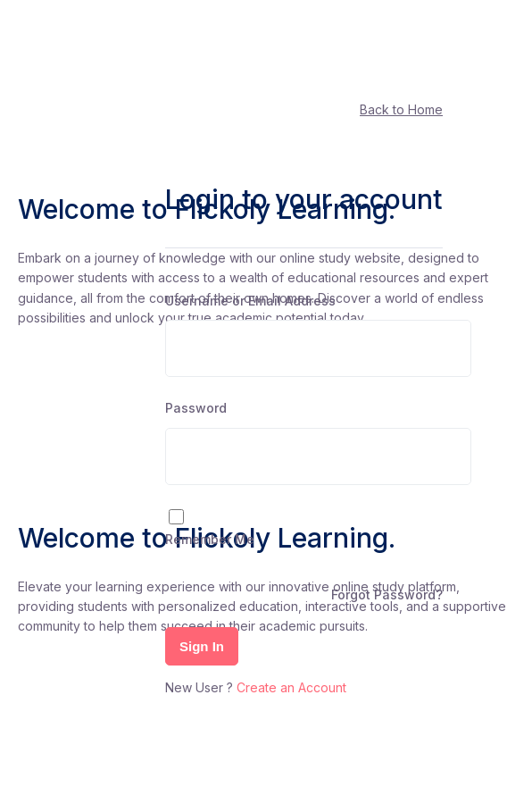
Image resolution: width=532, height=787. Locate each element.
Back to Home (401, 109)
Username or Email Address (250, 301)
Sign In (202, 646)
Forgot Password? (387, 594)
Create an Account (291, 687)
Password (196, 408)
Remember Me (210, 539)
